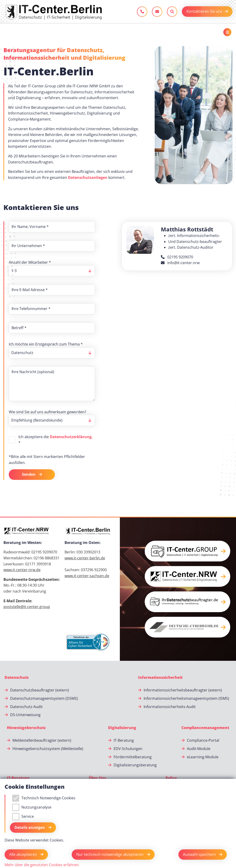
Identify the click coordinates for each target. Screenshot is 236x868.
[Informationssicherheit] (160, 678)
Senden (29, 474)
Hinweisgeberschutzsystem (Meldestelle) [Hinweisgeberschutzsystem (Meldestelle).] (48, 749)
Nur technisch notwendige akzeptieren (110, 854)
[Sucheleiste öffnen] (172, 12)
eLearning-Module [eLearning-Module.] (203, 757)
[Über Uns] (97, 778)
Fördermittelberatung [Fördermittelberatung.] (133, 757)
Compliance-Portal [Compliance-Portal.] (203, 740)
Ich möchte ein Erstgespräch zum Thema (46, 344)
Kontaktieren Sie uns (204, 11)
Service (28, 816)
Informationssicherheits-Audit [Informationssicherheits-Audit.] (170, 707)
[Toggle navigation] (227, 32)
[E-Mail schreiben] (157, 12)
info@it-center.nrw (180, 263)
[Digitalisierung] (122, 728)
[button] (187, 551)
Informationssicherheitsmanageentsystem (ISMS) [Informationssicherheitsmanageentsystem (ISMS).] (186, 698)
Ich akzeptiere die (56, 440)
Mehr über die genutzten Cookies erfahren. (42, 865)
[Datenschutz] (17, 678)
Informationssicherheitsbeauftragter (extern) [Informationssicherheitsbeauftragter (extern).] (183, 690)
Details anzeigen (30, 827)
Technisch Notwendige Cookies (48, 798)
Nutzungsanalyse (36, 807)
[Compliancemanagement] (205, 728)
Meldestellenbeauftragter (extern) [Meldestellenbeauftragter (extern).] (42, 740)
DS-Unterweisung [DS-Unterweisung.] (25, 715)
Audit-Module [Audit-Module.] (199, 749)
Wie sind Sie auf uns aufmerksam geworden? (47, 412)
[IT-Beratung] (18, 778)
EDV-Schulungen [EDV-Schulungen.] (128, 749)
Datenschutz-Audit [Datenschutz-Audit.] (26, 707)
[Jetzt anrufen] (142, 12)
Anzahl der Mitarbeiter (30, 262)
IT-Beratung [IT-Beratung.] (124, 740)
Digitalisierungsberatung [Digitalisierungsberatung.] (135, 765)
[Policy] (171, 778)
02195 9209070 (177, 257)
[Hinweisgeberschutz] (26, 728)
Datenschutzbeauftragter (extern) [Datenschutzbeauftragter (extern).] (40, 690)
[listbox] (52, 271)
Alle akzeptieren (24, 854)
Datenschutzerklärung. (71, 437)
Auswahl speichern (200, 854)
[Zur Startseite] (53, 12)
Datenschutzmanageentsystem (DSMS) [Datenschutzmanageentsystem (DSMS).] (44, 698)
